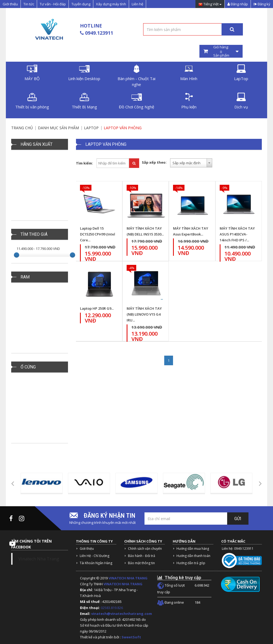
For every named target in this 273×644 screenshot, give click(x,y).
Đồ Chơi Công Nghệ (136, 101)
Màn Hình (189, 73)
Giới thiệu (10, 4)
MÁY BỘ (32, 73)
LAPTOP (91, 128)
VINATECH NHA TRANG (128, 578)
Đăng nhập (238, 4)
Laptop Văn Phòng (123, 128)
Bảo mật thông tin (141, 563)
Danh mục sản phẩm (58, 128)
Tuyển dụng (81, 4)
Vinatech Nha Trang (39, 559)
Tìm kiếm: (85, 163)
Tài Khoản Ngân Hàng (96, 563)
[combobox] (191, 163)
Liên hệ (137, 4)
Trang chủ (22, 128)
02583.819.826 (112, 608)
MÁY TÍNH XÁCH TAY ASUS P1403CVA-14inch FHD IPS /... (237, 234)
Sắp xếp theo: (154, 162)
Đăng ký (262, 4)
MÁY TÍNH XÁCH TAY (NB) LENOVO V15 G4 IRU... (144, 314)
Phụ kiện (189, 101)
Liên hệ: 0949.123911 (238, 549)
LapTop (241, 73)
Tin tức (29, 4)
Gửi (238, 519)
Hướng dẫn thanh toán (193, 556)
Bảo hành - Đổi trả (142, 556)
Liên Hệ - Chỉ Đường (95, 556)
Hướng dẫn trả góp (191, 563)
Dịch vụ (241, 101)
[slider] (17, 255)
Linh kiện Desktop (84, 73)
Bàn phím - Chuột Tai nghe (136, 76)
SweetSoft (131, 637)
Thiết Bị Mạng (84, 101)
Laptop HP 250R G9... (97, 308)
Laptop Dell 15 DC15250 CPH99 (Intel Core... (98, 234)
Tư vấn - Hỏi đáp (53, 4)
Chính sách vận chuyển (145, 549)
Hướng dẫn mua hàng (193, 549)
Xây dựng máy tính (111, 4)
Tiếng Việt (210, 4)
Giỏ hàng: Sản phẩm (221, 51)
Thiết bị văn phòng (32, 101)
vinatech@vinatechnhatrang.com (122, 614)
